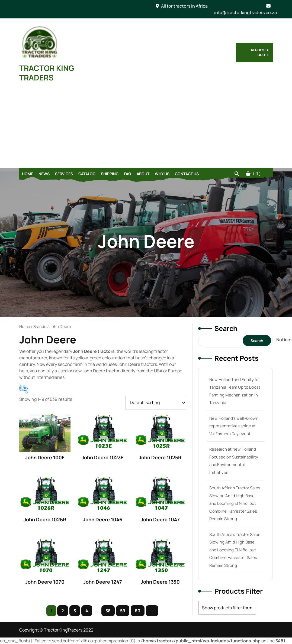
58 (108, 611)
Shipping (110, 174)
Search (226, 328)
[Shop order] (156, 403)
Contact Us (187, 174)
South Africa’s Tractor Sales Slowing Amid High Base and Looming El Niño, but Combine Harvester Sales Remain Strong (235, 503)
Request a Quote (260, 52)
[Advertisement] (146, 127)
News (44, 174)
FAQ (128, 174)
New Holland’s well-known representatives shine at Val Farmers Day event (234, 426)
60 (138, 611)
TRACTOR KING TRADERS (47, 73)
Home (28, 174)
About (143, 174)
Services (64, 174)
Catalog (87, 174)
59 (123, 611)
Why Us (162, 174)
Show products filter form (227, 608)
